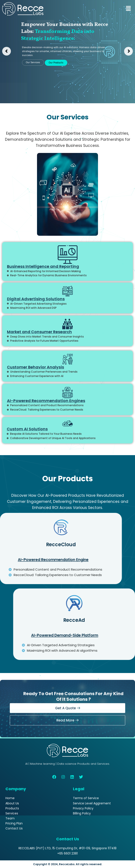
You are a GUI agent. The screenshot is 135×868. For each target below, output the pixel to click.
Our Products (56, 63)
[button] (128, 9)
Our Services (33, 62)
